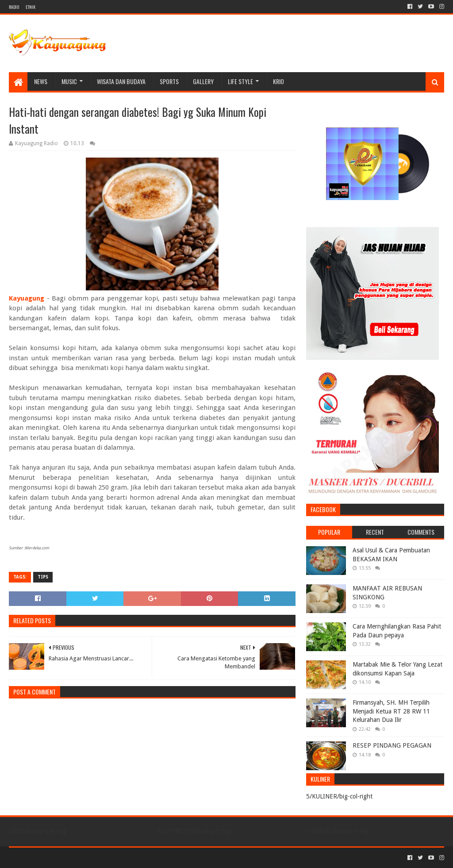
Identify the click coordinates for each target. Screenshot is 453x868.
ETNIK (31, 7)
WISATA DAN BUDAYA (121, 81)
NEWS (41, 81)
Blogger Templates (109, 858)
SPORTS (169, 81)
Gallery (203, 81)
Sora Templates (58, 858)
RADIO (14, 7)
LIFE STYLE (240, 81)
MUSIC (69, 81)
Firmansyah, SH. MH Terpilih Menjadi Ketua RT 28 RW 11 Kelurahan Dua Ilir (391, 711)
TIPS (43, 577)
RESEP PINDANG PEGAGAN (392, 745)
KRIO (278, 81)
